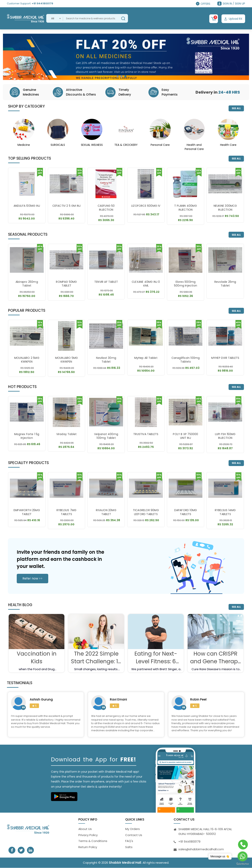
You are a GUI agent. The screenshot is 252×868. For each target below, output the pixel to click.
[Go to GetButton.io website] (243, 864)
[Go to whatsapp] (243, 856)
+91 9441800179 (42, 3)
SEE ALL (236, 108)
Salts (129, 847)
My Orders (132, 829)
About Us (85, 829)
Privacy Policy (88, 835)
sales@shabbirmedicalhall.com (201, 849)
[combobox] (55, 18)
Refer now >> (32, 579)
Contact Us (134, 835)
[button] (118, 76)
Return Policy (88, 847)
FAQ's (129, 841)
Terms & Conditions (93, 841)
